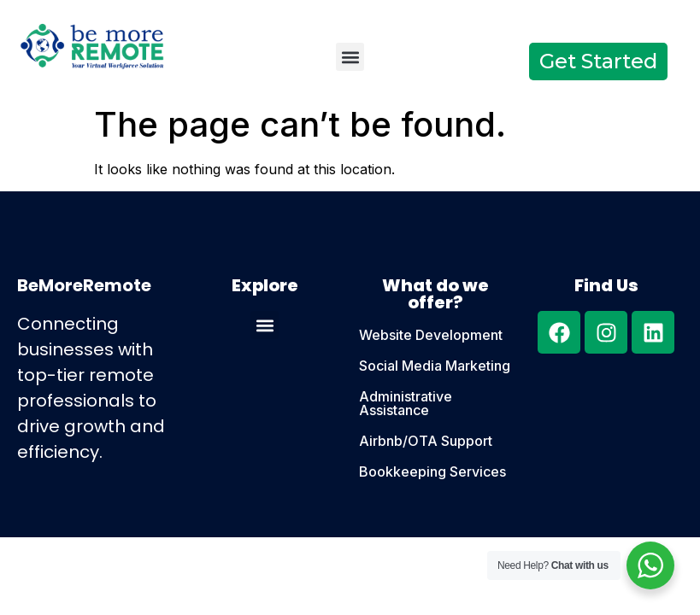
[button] (350, 57)
